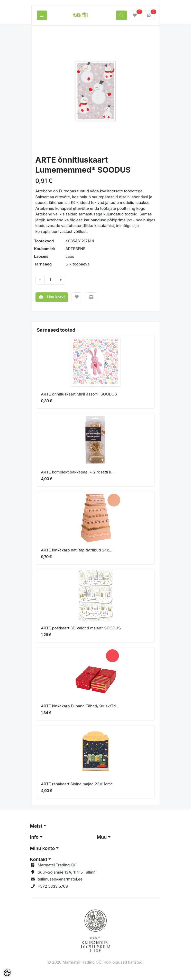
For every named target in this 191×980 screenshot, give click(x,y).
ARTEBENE (76, 249)
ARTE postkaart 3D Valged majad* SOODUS (81, 628)
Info (34, 837)
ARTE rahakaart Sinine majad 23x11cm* (77, 784)
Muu (102, 837)
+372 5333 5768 (53, 886)
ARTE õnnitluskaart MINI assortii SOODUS (79, 394)
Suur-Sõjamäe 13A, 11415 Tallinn (67, 872)
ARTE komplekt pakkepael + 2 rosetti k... (78, 472)
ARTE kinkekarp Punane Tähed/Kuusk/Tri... (80, 706)
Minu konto (43, 848)
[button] (42, 91)
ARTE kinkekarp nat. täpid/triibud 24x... (77, 550)
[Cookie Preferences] (7, 973)
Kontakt (39, 859)
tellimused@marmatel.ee (60, 879)
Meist (36, 826)
